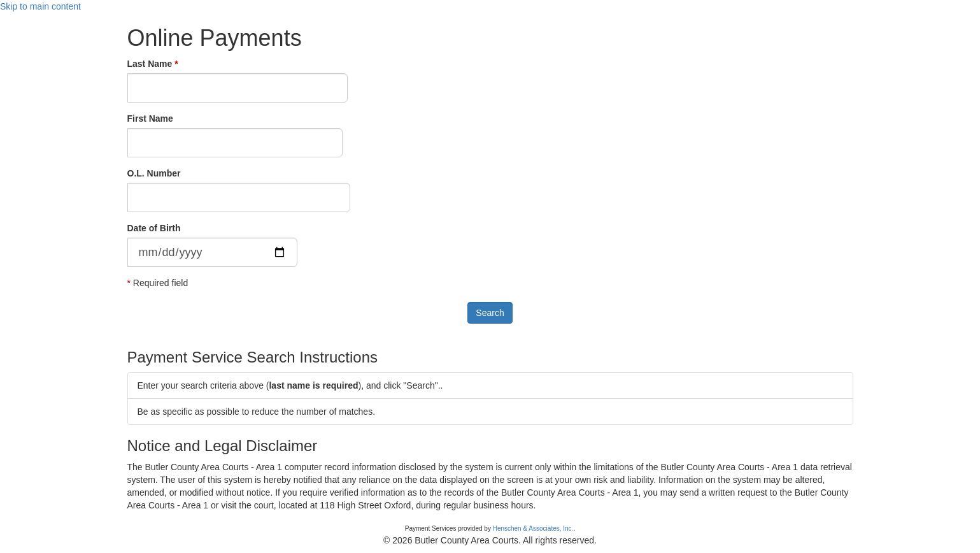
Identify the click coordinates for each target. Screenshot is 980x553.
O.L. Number (154, 173)
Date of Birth (154, 228)
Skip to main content (40, 6)
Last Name (150, 64)
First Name (150, 118)
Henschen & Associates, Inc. (533, 528)
